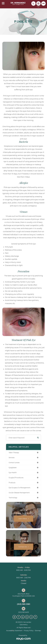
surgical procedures (16, 478)
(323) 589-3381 (24, 604)
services (12, 458)
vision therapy (14, 453)
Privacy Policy (29, 631)
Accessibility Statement (14, 631)
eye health (13, 473)
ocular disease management (19, 493)
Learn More (23, 519)
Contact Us (23, 547)
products (12, 483)
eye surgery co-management (19, 488)
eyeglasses (13, 468)
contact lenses (14, 463)
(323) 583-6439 (23, 612)
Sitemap (38, 631)
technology (13, 498)
